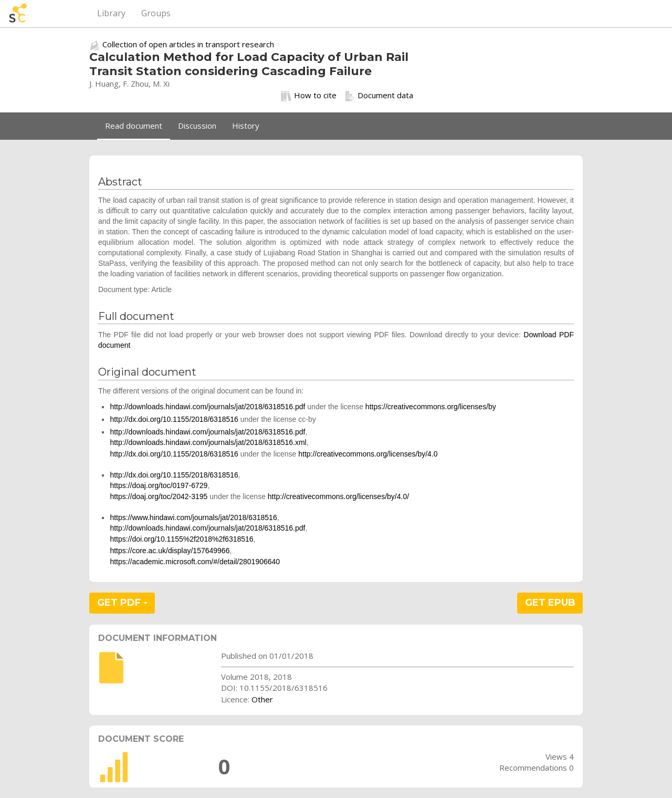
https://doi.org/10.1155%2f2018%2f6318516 (181, 539)
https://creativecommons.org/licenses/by (431, 407)
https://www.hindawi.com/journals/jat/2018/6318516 (193, 517)
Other (262, 699)
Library (111, 13)
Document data (379, 96)
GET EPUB (550, 603)
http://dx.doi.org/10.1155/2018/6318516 (174, 419)
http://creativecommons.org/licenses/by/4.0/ (338, 496)
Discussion (197, 126)
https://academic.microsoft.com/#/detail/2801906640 (195, 562)
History (246, 126)
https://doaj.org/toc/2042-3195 (159, 496)
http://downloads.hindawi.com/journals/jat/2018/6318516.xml (208, 442)
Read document (134, 126)
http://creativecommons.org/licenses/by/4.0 (368, 454)
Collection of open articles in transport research (188, 44)
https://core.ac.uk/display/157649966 (170, 551)
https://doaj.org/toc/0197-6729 (159, 485)
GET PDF (122, 603)
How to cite (309, 96)
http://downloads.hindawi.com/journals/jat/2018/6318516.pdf (207, 407)
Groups (156, 13)
